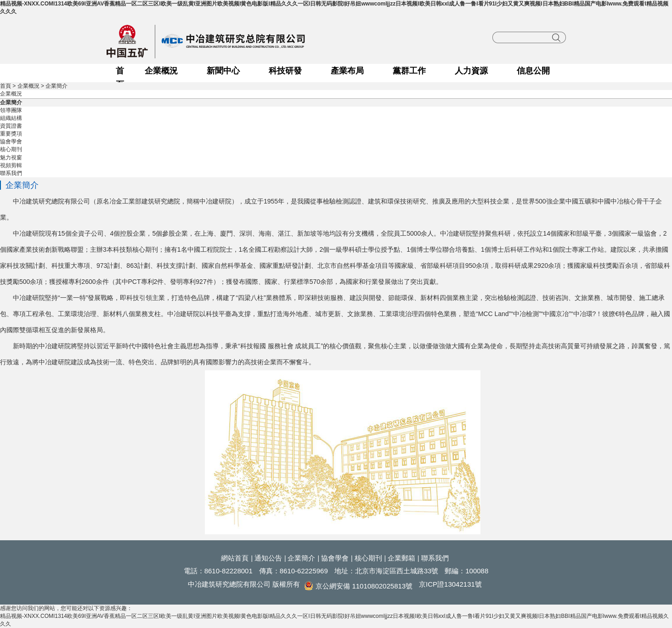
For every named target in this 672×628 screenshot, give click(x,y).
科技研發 (285, 71)
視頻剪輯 (11, 165)
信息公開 (533, 71)
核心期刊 (11, 149)
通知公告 (268, 558)
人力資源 (471, 71)
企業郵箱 (401, 558)
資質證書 (11, 126)
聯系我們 (11, 173)
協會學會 (11, 141)
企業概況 (161, 71)
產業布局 (347, 71)
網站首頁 (235, 558)
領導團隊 (11, 110)
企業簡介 (56, 86)
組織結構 (11, 118)
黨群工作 (409, 71)
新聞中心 (223, 71)
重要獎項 (11, 134)
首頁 (120, 72)
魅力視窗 (11, 158)
